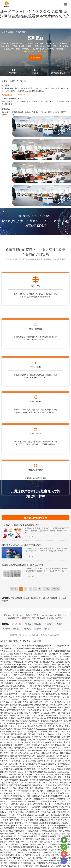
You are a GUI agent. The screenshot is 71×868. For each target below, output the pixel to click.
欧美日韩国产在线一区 (33, 820)
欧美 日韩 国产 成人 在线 (10, 713)
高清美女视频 (63, 707)
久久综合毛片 (39, 675)
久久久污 (11, 678)
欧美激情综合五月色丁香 (33, 726)
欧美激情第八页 (11, 694)
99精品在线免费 (8, 817)
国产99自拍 (36, 718)
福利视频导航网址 (20, 667)
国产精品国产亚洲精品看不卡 (31, 844)
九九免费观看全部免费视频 (40, 724)
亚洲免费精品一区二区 (21, 745)
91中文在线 (31, 740)
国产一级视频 (23, 724)
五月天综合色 (20, 785)
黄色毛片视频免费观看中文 (39, 828)
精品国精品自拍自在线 (46, 756)
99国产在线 (13, 842)
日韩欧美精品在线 (28, 863)
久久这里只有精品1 (57, 858)
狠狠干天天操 (18, 756)
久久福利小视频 (26, 732)
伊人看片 (58, 847)
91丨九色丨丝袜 (7, 758)
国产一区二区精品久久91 (38, 858)
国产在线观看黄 (8, 683)
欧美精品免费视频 (15, 799)
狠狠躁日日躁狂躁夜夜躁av (52, 721)
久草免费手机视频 (18, 740)
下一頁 (46, 589)
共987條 (14, 589)
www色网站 (15, 715)
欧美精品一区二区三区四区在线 (16, 788)
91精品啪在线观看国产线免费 (28, 812)
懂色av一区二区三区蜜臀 (35, 775)
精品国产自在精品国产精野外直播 (57, 817)
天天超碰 (41, 715)
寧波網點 (38, 624)
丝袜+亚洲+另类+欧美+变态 (22, 654)
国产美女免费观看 (41, 651)
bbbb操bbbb (27, 651)
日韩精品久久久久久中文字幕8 (44, 796)
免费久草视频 (30, 791)
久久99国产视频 (40, 707)
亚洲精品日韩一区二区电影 (53, 777)
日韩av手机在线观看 (19, 766)
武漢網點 (48, 624)
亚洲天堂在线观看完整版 (59, 793)
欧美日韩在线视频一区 (20, 686)
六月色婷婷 (50, 734)
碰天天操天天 (64, 686)
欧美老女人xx (49, 766)
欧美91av (10, 858)
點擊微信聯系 (35, 57)
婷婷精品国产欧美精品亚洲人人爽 (42, 801)
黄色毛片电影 (25, 796)
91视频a (52, 860)
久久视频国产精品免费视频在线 (42, 823)
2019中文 (60, 766)
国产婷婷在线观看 (45, 761)
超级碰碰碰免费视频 (15, 681)
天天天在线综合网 (34, 710)
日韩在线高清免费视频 (50, 753)
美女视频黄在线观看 (42, 769)
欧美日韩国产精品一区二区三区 (45, 664)
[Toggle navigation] (66, 5)
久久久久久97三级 (32, 804)
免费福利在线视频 (63, 823)
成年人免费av (58, 863)
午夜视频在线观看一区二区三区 (32, 815)
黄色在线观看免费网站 (48, 764)
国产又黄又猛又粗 (35, 766)
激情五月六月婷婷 (30, 656)
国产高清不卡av (15, 764)
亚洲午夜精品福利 (20, 734)
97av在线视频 (26, 664)
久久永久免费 (50, 809)
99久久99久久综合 (22, 742)
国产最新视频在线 (18, 705)
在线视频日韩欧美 (56, 729)
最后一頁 (56, 589)
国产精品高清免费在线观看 (14, 831)
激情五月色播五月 (46, 788)
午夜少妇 (28, 772)
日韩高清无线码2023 (60, 699)
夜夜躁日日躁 (21, 678)
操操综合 (26, 809)
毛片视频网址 (53, 807)
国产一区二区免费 (62, 654)
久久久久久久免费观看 (32, 852)
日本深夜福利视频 (18, 673)
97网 (2, 710)
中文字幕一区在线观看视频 (12, 820)
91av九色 (19, 683)
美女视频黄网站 (45, 694)
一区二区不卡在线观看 (28, 694)
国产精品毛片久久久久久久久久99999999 (31, 729)
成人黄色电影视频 (16, 804)
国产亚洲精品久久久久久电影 (41, 847)
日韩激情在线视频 (53, 675)
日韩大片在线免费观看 (12, 777)
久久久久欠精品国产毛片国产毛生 (56, 710)
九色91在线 (17, 839)
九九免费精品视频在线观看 (41, 742)
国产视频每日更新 (39, 807)
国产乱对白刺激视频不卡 (36, 758)
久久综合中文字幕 (55, 780)
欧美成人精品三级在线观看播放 (35, 748)
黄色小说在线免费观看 (21, 718)
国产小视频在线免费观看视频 (15, 750)
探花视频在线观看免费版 (56, 799)
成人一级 (34, 788)
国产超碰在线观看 (30, 764)
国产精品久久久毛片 (36, 734)
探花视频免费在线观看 (48, 836)
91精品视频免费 (59, 724)
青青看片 (18, 809)
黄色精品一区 (46, 804)
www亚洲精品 (5, 852)
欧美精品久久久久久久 (41, 745)
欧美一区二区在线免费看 (44, 662)
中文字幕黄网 (48, 659)
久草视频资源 (14, 863)
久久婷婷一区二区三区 (41, 713)
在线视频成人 (6, 667)
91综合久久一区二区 (20, 689)
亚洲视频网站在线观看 (20, 753)
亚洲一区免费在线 (49, 678)
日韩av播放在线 (45, 656)
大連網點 (37, 629)
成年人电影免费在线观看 (38, 667)
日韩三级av (12, 699)
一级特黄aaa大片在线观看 (40, 699)
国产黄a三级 (62, 705)
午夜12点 (10, 847)
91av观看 (50, 775)
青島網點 (17, 629)
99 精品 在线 (16, 651)
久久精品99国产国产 (13, 866)
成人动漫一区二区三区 (51, 839)
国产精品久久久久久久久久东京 (35, 793)
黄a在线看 (29, 662)
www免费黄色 (9, 812)
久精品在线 (17, 852)
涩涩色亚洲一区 (40, 654)
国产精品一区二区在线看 (56, 715)
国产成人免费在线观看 (23, 675)
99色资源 (56, 804)
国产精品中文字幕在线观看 (11, 656)
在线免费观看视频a (58, 683)
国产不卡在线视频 (32, 681)
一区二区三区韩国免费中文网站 (25, 836)
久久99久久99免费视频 (14, 775)
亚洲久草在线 (30, 756)
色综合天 (4, 815)
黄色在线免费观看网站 (49, 831)
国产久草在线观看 (63, 681)
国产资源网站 (58, 726)
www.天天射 (47, 718)
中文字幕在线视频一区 (59, 850)
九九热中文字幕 (62, 756)
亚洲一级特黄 (55, 651)
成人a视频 (9, 823)
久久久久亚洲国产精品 (30, 834)
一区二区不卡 (62, 801)
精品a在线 (24, 780)
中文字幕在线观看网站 (29, 783)
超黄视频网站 (6, 689)
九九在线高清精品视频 (14, 670)
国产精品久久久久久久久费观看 (24, 761)
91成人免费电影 (22, 847)
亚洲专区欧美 (56, 866)
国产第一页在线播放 (38, 780)
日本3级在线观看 (12, 780)
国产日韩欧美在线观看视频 (27, 697)
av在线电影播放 (43, 683)
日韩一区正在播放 (42, 866)
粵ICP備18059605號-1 (52, 635)
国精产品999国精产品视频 (15, 710)
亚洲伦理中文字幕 (60, 742)
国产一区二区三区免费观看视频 (58, 815)
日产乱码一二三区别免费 (47, 740)
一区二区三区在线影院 (9, 796)
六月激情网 (28, 707)
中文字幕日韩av (21, 823)
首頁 (3, 32)
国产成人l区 (8, 785)
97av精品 (23, 737)
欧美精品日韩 (49, 820)
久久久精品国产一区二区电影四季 (29, 817)
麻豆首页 (17, 793)
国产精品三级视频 (48, 681)
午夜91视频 (45, 834)
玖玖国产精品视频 (35, 737)
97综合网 (14, 737)
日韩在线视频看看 (14, 748)
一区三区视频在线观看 (34, 670)
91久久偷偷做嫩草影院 (51, 689)
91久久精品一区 (24, 850)
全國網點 (12, 32)
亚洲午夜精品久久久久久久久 (50, 842)
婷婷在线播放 (27, 769)
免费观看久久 (28, 866)
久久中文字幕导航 (41, 732)
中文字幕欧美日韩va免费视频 (12, 662)
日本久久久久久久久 (57, 732)
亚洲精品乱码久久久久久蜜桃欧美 (26, 721)
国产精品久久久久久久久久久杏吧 (36, 855)
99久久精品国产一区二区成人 (42, 702)
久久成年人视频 (34, 678)
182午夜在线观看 (12, 664)
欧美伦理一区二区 (12, 834)
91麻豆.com (13, 815)
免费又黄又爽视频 (63, 812)
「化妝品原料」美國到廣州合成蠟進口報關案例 (20, 525)
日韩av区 (30, 705)
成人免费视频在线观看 (18, 801)
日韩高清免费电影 (58, 834)
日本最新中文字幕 (7, 697)
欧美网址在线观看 (49, 852)
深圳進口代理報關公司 (51, 598)
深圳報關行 (36, 598)
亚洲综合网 (26, 713)
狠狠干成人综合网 (25, 860)
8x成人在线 (28, 799)
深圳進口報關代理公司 (20, 598)
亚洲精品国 (52, 707)
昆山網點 (6, 629)
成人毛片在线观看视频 (50, 826)
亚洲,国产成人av (47, 812)
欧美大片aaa (5, 761)
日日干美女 (11, 724)
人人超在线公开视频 (45, 791)
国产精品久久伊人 (28, 715)
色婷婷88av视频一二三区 (13, 772)
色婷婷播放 (5, 702)
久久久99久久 (23, 699)
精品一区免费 (62, 673)
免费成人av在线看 (62, 659)
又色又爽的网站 (41, 705)
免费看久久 (5, 651)
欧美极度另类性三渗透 (42, 772)
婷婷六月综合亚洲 (16, 791)
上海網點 (58, 624)
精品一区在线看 (37, 809)
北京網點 (48, 629)
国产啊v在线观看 (56, 750)
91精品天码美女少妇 (42, 691)
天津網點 (27, 629)
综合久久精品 (35, 689)
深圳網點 (22, 32)
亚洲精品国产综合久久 (32, 839)
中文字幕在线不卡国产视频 (50, 697)
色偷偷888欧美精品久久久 (58, 758)
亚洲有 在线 (28, 691)
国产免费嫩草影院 (58, 745)
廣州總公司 (16, 624)
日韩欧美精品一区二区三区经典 (18, 659)
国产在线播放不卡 (20, 828)
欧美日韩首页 (20, 758)
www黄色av (35, 753)
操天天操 (44, 750)
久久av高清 (56, 691)
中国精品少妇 (34, 750)
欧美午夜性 (36, 659)
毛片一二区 (56, 713)
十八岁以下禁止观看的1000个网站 (26, 826)
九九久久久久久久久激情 (49, 783)
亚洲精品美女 (39, 799)
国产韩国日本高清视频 (28, 842)
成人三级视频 (29, 683)
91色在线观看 (57, 828)
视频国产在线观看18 (52, 737)
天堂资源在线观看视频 (32, 777)
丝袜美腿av (17, 855)
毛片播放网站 (60, 702)
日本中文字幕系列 (41, 860)
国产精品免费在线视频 (53, 844)
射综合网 (48, 726)
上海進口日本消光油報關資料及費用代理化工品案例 (22, 565)
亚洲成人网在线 (32, 831)
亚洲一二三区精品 (14, 691)
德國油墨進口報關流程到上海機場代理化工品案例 (21, 545)
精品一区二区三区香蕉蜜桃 (37, 673)
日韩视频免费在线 (44, 863)
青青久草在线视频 (61, 718)
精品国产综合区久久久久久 (37, 785)
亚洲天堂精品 (6, 855)
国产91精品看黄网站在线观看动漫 (44, 686)
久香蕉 (51, 654)
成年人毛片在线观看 (61, 694)
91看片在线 (64, 664)
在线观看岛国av (50, 670)
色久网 (52, 673)
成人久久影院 (6, 826)
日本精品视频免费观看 (20, 702)
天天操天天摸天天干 (22, 807)
